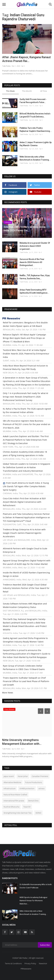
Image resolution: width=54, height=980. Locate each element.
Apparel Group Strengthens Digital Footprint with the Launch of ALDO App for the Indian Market (27, 562)
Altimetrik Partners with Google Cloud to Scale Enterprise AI (25, 550)
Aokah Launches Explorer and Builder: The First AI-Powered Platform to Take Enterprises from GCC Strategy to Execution (26, 440)
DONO (38, 813)
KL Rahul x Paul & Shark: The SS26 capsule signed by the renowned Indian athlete (27, 410)
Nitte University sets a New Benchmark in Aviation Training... (35, 158)
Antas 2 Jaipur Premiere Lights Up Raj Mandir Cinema (36, 144)
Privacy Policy (30, 963)
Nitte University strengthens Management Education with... (22, 742)
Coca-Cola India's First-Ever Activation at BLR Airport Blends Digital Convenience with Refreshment (24, 502)
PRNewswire (26, 969)
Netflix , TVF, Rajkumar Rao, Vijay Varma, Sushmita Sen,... (35, 277)
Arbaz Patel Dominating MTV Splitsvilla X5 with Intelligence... (34, 291)
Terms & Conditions (13, 963)
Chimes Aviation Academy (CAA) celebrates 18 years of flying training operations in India (25, 454)
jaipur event (9, 776)
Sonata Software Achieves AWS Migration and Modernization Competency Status (25, 605)
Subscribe (45, 945)
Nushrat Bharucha (11, 807)
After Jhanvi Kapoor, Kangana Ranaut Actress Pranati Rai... (26, 59)
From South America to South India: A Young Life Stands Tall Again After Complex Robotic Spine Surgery (26, 486)
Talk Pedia (6, 66)
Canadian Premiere (40, 776)
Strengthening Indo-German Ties (18, 813)
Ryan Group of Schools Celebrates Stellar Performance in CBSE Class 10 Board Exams (24, 667)
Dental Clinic (33, 801)
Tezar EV (27, 807)
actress (41, 788)
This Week (10, 91)
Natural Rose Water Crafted (15, 795)
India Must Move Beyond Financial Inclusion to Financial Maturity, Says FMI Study (25, 367)
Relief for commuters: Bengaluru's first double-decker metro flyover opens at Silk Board (26, 324)
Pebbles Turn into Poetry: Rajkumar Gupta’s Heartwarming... (36, 130)
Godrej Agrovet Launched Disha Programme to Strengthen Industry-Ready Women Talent (25, 640)
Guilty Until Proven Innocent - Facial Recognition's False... (33, 101)
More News (8, 693)
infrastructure (10, 788)
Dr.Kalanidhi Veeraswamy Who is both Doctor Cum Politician (36, 886)
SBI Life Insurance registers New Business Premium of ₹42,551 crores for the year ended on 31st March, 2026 (27, 424)
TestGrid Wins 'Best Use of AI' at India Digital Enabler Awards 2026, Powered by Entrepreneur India (26, 354)
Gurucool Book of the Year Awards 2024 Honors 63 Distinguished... (32, 262)
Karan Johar (23, 776)
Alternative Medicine (12, 782)
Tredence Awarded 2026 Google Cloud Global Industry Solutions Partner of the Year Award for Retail (26, 588)
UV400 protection (27, 788)
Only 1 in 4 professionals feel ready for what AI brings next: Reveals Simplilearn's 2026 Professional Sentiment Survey (25, 397)
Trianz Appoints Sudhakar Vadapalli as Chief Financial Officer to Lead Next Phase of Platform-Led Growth (26, 681)
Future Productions (34, 782)
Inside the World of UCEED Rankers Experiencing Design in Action (26, 574)
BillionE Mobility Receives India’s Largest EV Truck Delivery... (35, 115)
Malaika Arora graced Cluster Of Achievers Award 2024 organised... (35, 246)
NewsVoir (43, 963)
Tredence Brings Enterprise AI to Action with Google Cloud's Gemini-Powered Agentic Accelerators (24, 533)
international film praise (14, 801)
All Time (43, 91)
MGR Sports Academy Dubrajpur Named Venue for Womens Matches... (33, 901)
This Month (27, 91)
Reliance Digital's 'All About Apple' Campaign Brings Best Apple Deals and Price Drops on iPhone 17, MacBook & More (24, 338)
